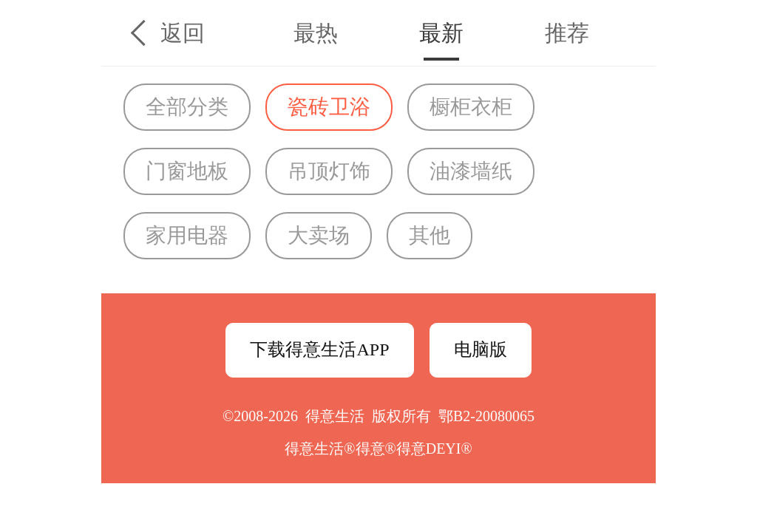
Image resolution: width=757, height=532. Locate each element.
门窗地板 (187, 171)
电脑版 (481, 349)
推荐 (567, 33)
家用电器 (187, 235)
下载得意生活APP (319, 349)
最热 (316, 33)
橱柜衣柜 (471, 107)
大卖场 (319, 235)
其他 (430, 235)
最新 (441, 33)
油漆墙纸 (471, 171)
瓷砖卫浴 (329, 107)
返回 (183, 33)
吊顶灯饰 (329, 171)
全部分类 (187, 107)
